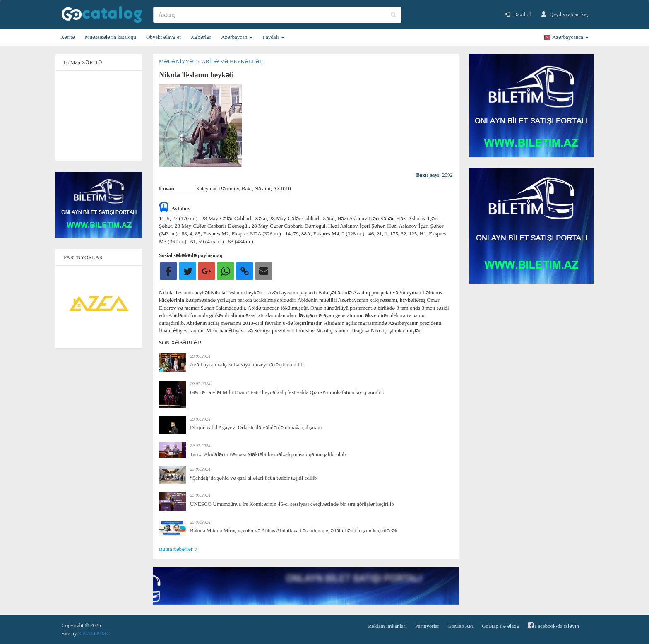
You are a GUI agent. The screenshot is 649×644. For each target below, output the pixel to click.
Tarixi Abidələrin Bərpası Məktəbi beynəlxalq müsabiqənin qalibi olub (268, 454)
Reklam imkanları (387, 626)
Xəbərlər (201, 37)
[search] (277, 15)
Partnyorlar (427, 626)
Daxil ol (518, 14)
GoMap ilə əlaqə (500, 626)
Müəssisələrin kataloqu (111, 37)
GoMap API (460, 626)
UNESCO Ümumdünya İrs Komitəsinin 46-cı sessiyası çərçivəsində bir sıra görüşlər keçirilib (292, 504)
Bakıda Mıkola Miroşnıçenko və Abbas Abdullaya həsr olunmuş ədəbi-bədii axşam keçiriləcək (294, 530)
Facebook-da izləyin (553, 626)
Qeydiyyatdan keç (565, 14)
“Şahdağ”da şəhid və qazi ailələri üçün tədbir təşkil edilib (253, 478)
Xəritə (68, 37)
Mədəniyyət (178, 61)
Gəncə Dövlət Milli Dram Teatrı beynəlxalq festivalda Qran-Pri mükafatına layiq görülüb (287, 392)
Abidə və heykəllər (232, 61)
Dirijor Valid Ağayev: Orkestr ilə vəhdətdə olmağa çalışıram (256, 427)
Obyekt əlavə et (163, 37)
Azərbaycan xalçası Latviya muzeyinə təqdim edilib (247, 364)
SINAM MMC (94, 633)
